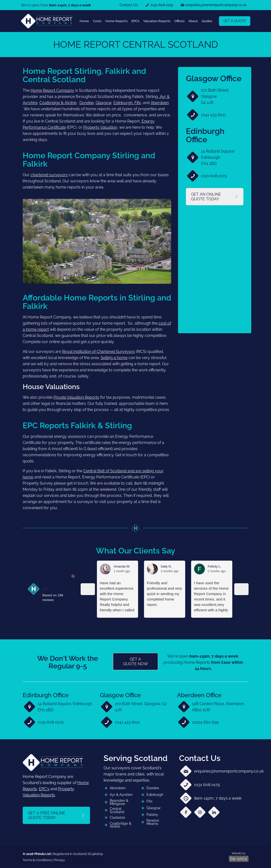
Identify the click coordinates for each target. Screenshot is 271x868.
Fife (138, 103)
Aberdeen (160, 103)
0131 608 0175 (214, 176)
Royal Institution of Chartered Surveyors (99, 352)
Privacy (59, 860)
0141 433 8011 (213, 115)
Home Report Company (52, 90)
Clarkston (117, 818)
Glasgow (104, 103)
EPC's (44, 789)
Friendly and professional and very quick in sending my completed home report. (165, 594)
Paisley (152, 815)
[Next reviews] (241, 589)
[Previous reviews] (88, 589)
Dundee (87, 103)
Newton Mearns (153, 822)
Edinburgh (155, 795)
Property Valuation (100, 127)
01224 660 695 (205, 722)
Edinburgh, (124, 103)
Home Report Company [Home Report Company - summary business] (55, 580)
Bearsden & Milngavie (119, 802)
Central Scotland (117, 810)
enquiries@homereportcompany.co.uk (229, 771)
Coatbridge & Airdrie (58, 103)
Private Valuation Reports (76, 397)
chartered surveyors (49, 175)
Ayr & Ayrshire (121, 795)
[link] (47, 21)
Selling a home (114, 358)
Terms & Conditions (37, 860)
